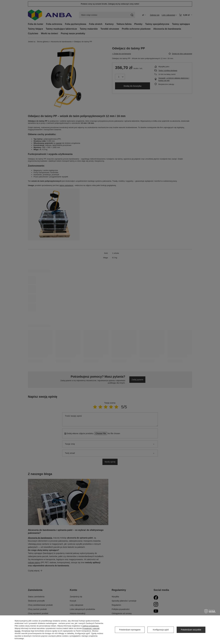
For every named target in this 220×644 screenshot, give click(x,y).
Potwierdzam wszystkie (191, 630)
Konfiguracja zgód (161, 630)
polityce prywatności (90, 626)
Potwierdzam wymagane (130, 630)
